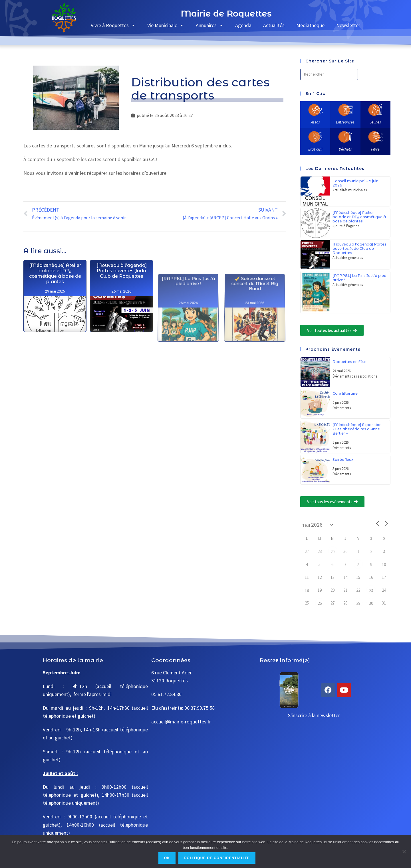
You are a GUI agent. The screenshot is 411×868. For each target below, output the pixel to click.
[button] (332, 330)
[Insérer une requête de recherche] (329, 74)
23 (371, 590)
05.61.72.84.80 (166, 694)
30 (371, 603)
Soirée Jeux (343, 460)
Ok (167, 858)
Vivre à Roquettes (113, 25)
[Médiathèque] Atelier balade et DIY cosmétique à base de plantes (55, 319)
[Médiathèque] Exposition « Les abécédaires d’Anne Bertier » (357, 429)
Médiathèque (310, 25)
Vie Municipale (166, 25)
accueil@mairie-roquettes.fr (181, 722)
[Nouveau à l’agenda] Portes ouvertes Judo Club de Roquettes (121, 339)
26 (320, 603)
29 (333, 552)
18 (307, 590)
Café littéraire (345, 393)
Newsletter (348, 25)
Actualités (274, 25)
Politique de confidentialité (217, 858)
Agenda (243, 25)
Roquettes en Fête (349, 362)
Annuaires (210, 25)
